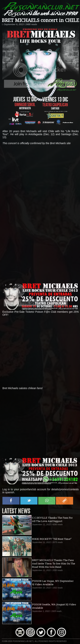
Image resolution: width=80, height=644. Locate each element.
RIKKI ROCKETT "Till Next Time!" (52, 539)
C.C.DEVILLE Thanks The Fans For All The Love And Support (52, 519)
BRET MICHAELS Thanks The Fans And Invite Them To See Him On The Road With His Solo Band (54, 563)
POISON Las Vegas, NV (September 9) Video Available (53, 583)
